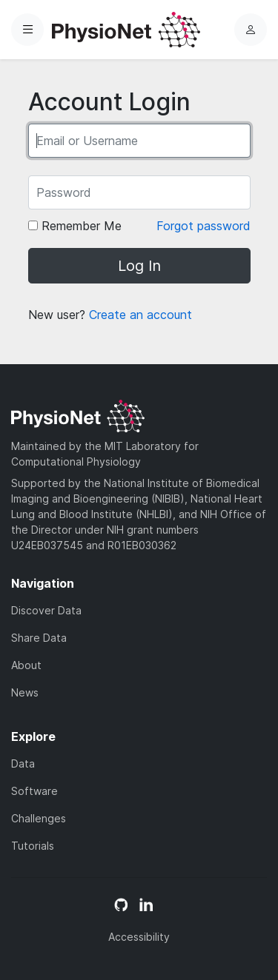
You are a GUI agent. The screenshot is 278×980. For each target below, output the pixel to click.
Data (23, 763)
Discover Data (46, 610)
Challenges (39, 818)
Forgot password (203, 226)
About (26, 665)
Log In (139, 266)
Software (34, 791)
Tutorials (33, 846)
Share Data (39, 638)
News (25, 692)
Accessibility (139, 937)
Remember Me (75, 226)
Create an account (140, 315)
